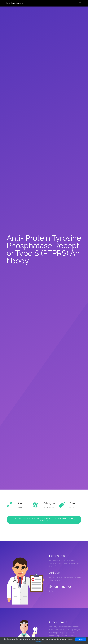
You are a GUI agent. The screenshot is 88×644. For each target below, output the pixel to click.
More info (38, 641)
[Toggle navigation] (80, 3)
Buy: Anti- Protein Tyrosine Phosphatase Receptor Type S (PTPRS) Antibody (44, 520)
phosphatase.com (14, 3)
